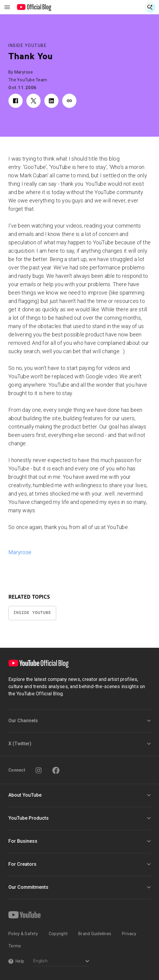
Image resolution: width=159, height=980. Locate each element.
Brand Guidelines (95, 934)
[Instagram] (39, 770)
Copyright (58, 934)
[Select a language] (61, 962)
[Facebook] (56, 770)
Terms (15, 946)
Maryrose (20, 552)
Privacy (129, 934)
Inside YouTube (27, 45)
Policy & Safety (23, 934)
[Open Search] (150, 7)
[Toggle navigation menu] (7, 7)
